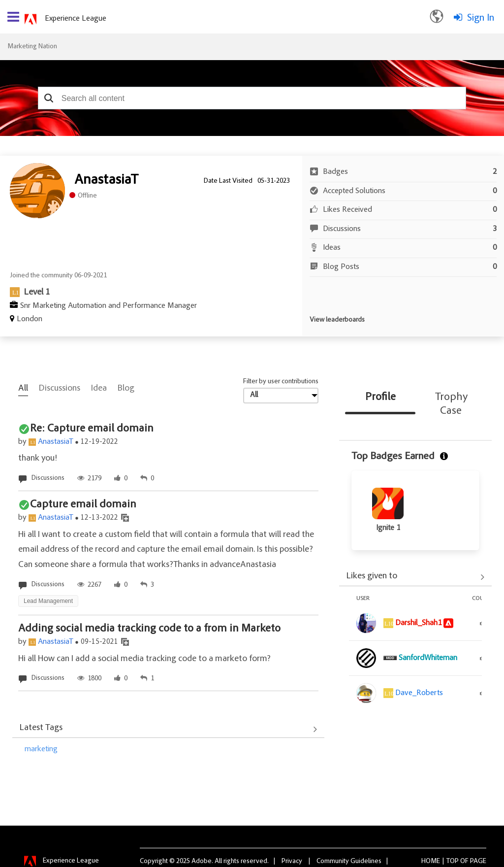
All (23, 389)
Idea (99, 389)
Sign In (481, 18)
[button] (49, 98)
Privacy (292, 862)
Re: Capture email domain (92, 429)
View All (168, 729)
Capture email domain (83, 505)
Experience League (76, 19)
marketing (41, 749)
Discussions (60, 389)
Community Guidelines (349, 862)
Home (431, 862)
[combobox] (252, 98)
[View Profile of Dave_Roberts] (419, 693)
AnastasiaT (56, 442)
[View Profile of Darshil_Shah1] (418, 623)
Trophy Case (451, 404)
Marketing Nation (32, 47)
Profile (380, 398)
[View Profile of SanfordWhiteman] (428, 658)
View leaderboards (337, 320)
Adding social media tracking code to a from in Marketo (149, 629)
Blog (126, 389)
